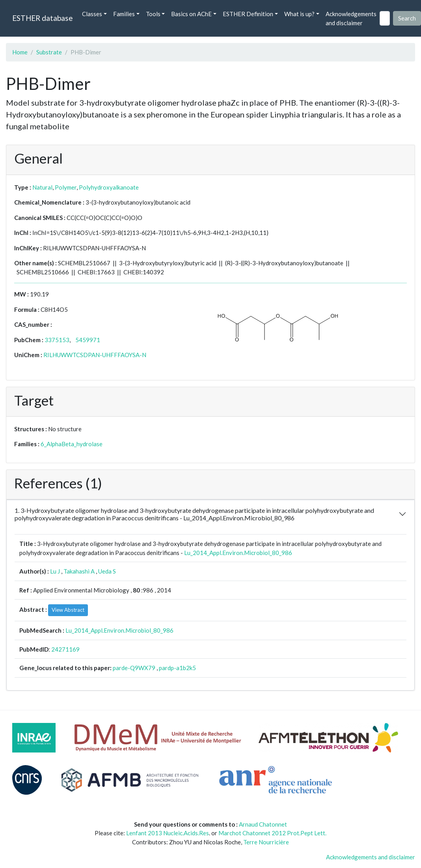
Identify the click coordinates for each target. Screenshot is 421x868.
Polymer (66, 187)
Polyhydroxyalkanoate (109, 187)
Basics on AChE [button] (191, 14)
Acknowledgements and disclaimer (351, 18)
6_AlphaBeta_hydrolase (72, 444)
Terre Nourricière (266, 842)
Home (20, 52)
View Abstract (68, 610)
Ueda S (107, 571)
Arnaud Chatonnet (263, 824)
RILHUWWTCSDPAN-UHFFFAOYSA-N (95, 355)
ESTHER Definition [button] (248, 14)
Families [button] (124, 14)
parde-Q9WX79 (134, 668)
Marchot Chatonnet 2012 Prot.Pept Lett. (272, 833)
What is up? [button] (299, 14)
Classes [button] (92, 14)
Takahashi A (79, 571)
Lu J (55, 571)
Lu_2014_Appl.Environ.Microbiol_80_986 (238, 553)
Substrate (49, 52)
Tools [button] (153, 14)
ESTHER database (42, 18)
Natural (42, 187)
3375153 (57, 340)
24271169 (65, 649)
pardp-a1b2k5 (177, 668)
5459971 (88, 340)
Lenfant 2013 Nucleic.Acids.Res (168, 833)
